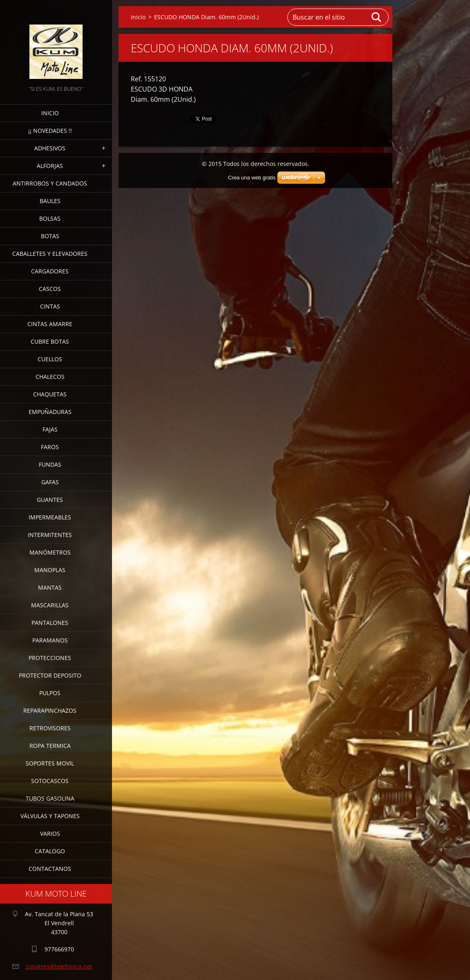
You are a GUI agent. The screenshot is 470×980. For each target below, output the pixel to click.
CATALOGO (50, 851)
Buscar (377, 17)
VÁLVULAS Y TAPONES (50, 816)
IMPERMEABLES (50, 517)
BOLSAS (50, 218)
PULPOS (50, 693)
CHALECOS (50, 377)
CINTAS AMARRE (50, 324)
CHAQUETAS (50, 394)
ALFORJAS (50, 166)
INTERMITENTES (50, 535)
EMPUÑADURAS (50, 412)
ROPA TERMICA (50, 746)
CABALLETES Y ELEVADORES (50, 254)
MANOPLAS (50, 570)
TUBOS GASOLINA (50, 798)
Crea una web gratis (252, 178)
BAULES (50, 201)
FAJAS (50, 429)
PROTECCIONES (50, 658)
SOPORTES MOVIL (50, 763)
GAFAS (50, 482)
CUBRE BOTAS (50, 341)
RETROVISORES (50, 728)
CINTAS (50, 306)
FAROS (50, 447)
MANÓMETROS (50, 552)
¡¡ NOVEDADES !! (50, 131)
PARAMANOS (50, 640)
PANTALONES (50, 623)
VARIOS (50, 833)
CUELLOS (50, 359)
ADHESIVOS (50, 148)
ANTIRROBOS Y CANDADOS (50, 183)
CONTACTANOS (50, 869)
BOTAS (50, 236)
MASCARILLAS (50, 605)
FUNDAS (50, 464)
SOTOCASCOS (50, 781)
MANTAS (50, 587)
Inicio (50, 113)
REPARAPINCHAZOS (50, 710)
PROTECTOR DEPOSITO (50, 675)
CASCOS (50, 289)
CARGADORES (50, 271)
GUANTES (50, 500)
